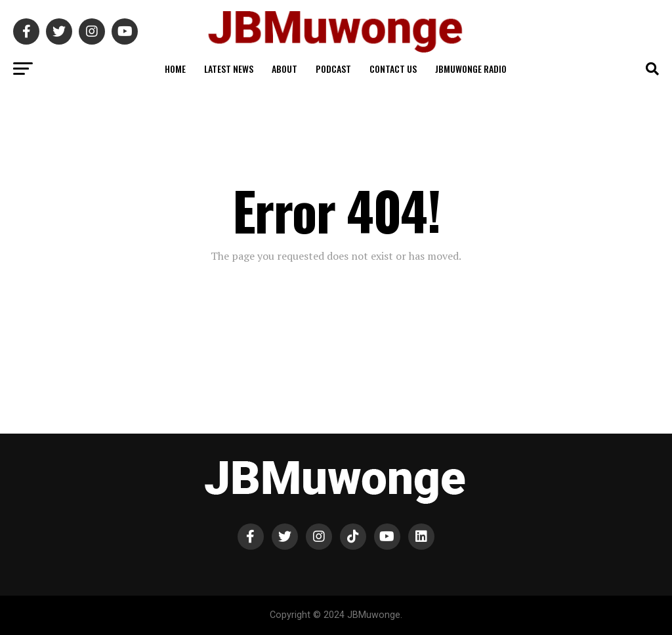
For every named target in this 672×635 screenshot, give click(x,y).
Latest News (229, 69)
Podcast (333, 69)
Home (175, 69)
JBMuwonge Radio (471, 69)
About (284, 69)
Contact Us (393, 69)
